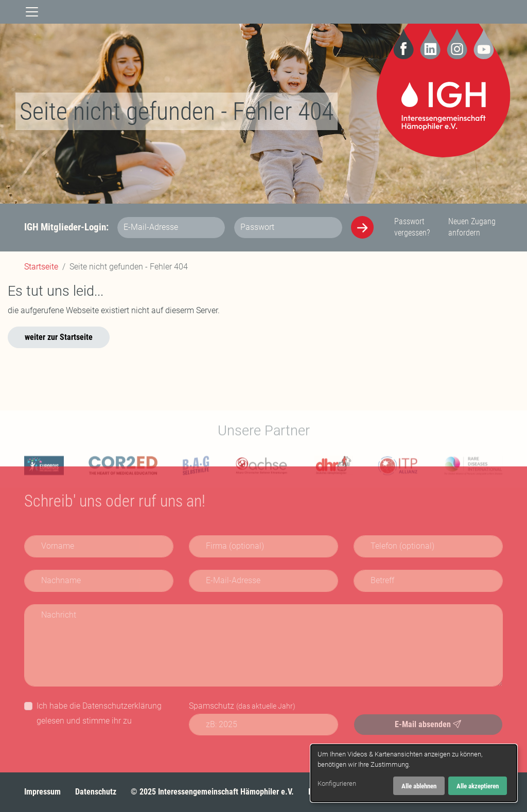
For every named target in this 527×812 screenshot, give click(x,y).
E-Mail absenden (428, 724)
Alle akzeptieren (478, 786)
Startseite (41, 267)
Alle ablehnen (419, 786)
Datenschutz (96, 792)
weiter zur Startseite (59, 337)
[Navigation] (32, 12)
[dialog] (414, 773)
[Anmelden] (362, 227)
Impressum (42, 792)
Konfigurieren (337, 783)
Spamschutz (242, 706)
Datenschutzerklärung (122, 706)
